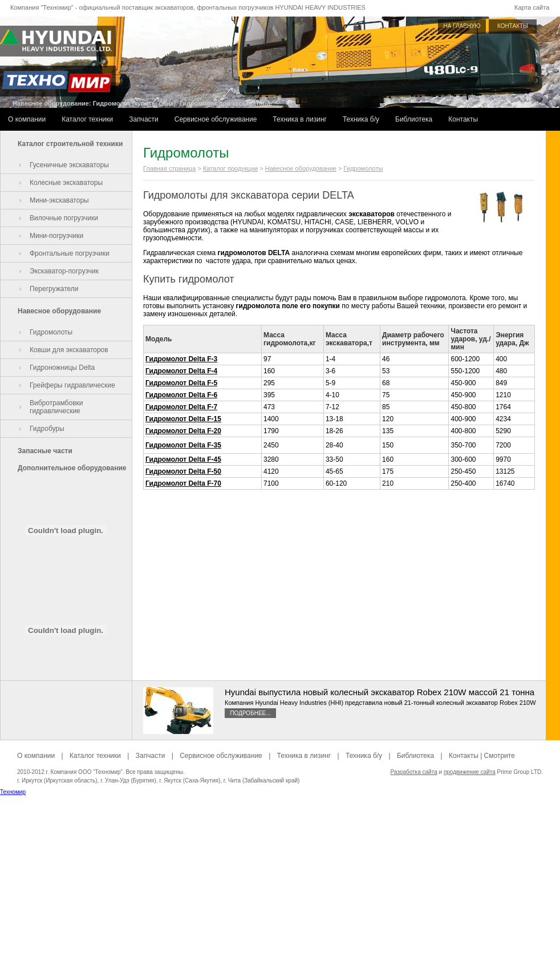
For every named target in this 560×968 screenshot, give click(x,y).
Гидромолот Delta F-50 (183, 471)
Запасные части (45, 451)
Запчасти (144, 119)
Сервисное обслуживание (216, 119)
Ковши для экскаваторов (69, 350)
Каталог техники (87, 119)
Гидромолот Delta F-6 (181, 395)
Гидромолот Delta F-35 (183, 445)
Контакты (463, 119)
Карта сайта (532, 7)
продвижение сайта (470, 772)
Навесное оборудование (59, 311)
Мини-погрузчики (56, 236)
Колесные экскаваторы (66, 183)
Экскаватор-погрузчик (64, 271)
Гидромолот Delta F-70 (183, 483)
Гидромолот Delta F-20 (183, 431)
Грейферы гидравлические (72, 385)
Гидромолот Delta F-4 (181, 371)
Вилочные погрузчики (64, 218)
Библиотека (414, 119)
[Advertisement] (280, 888)
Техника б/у (361, 119)
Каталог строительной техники (70, 144)
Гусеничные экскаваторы (69, 165)
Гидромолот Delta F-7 (181, 407)
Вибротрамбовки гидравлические (56, 407)
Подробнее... (250, 713)
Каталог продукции (230, 168)
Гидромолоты (51, 332)
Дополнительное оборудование (72, 468)
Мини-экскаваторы (59, 200)
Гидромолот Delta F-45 (183, 459)
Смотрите (500, 756)
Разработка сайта (413, 772)
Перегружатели (54, 289)
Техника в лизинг (300, 119)
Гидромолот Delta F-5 (181, 383)
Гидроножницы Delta (62, 368)
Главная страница (169, 168)
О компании (27, 119)
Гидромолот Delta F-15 (183, 419)
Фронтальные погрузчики (70, 253)
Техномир (13, 792)
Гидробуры (47, 429)
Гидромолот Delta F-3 (181, 359)
